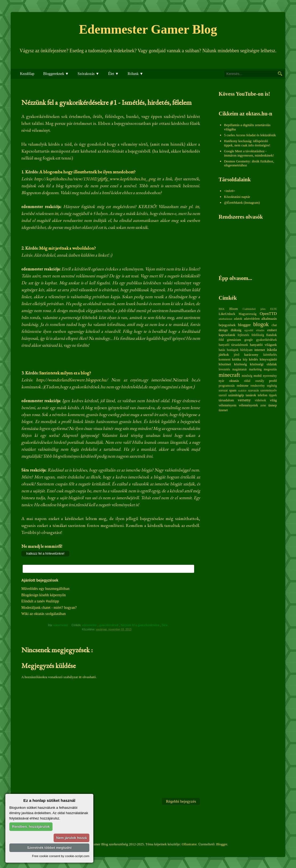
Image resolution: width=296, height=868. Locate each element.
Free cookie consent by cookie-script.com (61, 856)
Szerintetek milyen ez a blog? (65, 373)
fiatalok (271, 335)
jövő (237, 355)
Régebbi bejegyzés (181, 801)
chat (274, 325)
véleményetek (248, 405)
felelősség (258, 335)
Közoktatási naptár (237, 197)
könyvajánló (268, 359)
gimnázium (234, 340)
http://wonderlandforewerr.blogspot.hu (71, 380)
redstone (243, 385)
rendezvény (258, 386)
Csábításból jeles (254, 309)
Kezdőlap (27, 74)
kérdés (253, 359)
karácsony (251, 355)
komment (225, 360)
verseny (244, 400)
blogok (261, 324)
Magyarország (248, 314)
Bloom (234, 309)
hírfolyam (246, 350)
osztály (260, 381)
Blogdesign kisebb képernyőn (43, 595)
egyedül (249, 330)
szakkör (242, 391)
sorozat (223, 391)
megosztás (270, 369)
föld (221, 340)
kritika (237, 359)
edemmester (90, 625)
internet (260, 350)
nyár (221, 381)
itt (197, 206)
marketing (255, 369)
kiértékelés (270, 355)
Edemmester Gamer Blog (148, 29)
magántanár (240, 369)
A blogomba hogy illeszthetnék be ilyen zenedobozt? (87, 172)
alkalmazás (269, 319)
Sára (165, 625)
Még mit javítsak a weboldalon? (67, 248)
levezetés (224, 369)
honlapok (233, 350)
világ (273, 400)
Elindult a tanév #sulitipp (40, 601)
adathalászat (225, 319)
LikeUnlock (227, 314)
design (223, 330)
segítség (272, 386)
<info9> (230, 191)
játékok (224, 355)
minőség (247, 376)
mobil (258, 376)
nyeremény (270, 376)
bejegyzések (227, 325)
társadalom (226, 400)
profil (273, 381)
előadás (260, 330)
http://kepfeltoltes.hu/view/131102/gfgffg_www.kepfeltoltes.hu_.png (95, 179)
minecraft (229, 375)
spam (233, 390)
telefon (262, 395)
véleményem (227, 405)
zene (263, 405)
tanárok (251, 395)
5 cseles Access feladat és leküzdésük (250, 135)
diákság (236, 330)
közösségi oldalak (263, 364)
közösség (241, 364)
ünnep (273, 405)
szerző (223, 395)
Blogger (221, 844)
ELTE (274, 309)
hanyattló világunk (263, 345)
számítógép (236, 395)
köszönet (225, 364)
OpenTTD (268, 313)
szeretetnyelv (269, 391)
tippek (273, 395)
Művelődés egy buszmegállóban (45, 589)
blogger (245, 325)
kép (245, 360)
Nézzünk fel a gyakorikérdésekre (141, 625)
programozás (227, 386)
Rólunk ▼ (136, 74)
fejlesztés (243, 335)
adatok (238, 319)
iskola (272, 349)
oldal (247, 381)
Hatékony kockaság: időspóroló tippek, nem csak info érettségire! (247, 143)
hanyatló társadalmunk (233, 345)
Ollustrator (189, 844)
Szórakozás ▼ (88, 74)
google (249, 340)
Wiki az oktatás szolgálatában (43, 614)
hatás (222, 350)
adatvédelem (252, 319)
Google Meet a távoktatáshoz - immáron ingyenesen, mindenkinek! (249, 153)
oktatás (234, 381)
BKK (222, 309)
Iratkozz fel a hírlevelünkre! (45, 554)
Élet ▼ (113, 74)
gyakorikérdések (109, 625)
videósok (260, 400)
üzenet (223, 410)
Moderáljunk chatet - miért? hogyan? (49, 608)
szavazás (253, 391)
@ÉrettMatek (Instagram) (242, 203)
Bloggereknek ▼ (56, 74)
